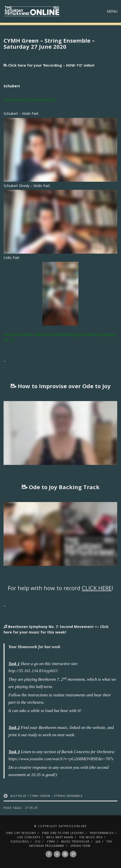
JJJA (98, 841)
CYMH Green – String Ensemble (56, 796)
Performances (102, 833)
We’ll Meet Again (60, 837)
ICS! (38, 841)
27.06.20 (20, 796)
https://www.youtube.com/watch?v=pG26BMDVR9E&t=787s (61, 759)
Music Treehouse (75, 841)
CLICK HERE (97, 588)
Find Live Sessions (21, 833)
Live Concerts (29, 837)
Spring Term (80, 846)
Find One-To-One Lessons (63, 833)
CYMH (51, 841)
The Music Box (91, 837)
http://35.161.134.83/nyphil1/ (33, 671)
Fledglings (20, 841)
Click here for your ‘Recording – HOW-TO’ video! (49, 65)
